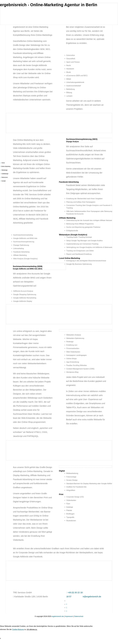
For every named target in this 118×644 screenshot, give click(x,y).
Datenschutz (79, 616)
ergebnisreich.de (58, 616)
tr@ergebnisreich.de (92, 597)
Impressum (69, 616)
